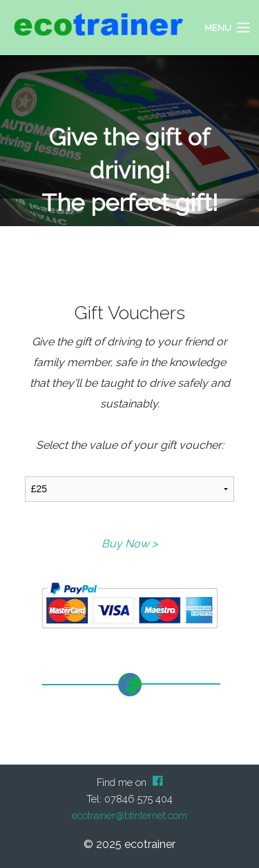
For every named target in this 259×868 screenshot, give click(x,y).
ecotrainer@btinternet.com (129, 815)
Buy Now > (129, 544)
